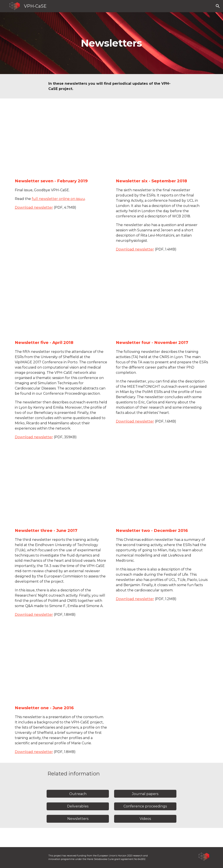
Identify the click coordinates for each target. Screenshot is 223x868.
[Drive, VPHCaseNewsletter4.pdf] (162, 301)
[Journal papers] (145, 794)
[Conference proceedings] (145, 806)
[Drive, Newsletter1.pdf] (61, 666)
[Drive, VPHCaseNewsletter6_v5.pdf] (162, 139)
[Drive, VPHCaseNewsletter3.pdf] (61, 489)
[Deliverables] (78, 806)
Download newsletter (34, 207)
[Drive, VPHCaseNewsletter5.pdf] (61, 301)
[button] (218, 6)
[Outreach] (78, 794)
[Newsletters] (78, 819)
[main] (111, 43)
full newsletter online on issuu (58, 199)
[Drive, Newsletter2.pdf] (162, 489)
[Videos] (145, 819)
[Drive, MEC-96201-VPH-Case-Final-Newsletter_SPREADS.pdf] (61, 139)
